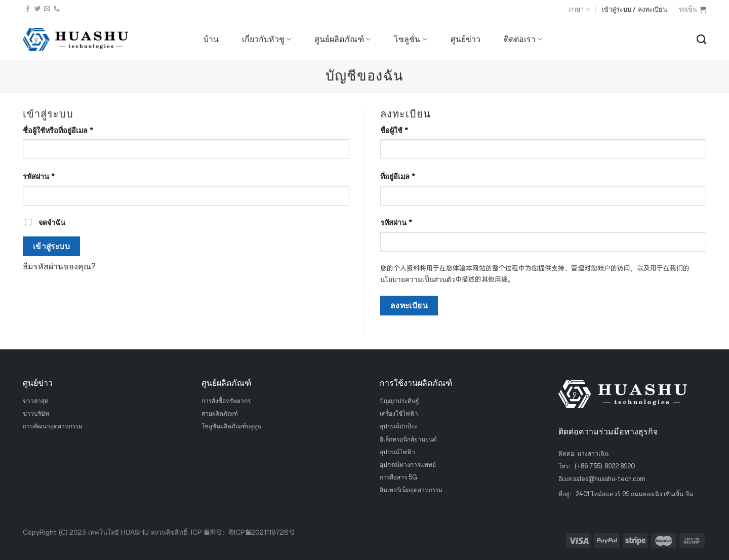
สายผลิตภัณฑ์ (220, 414)
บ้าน (211, 39)
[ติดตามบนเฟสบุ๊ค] (28, 9)
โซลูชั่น (410, 39)
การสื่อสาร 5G (398, 477)
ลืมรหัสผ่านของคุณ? (59, 267)
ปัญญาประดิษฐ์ (399, 401)
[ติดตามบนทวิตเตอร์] (37, 9)
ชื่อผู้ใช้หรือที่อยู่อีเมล (58, 131)
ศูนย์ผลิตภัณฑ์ (342, 39)
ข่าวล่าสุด (36, 401)
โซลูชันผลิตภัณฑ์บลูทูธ (231, 426)
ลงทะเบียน (409, 306)
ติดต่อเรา (523, 39)
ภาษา (579, 9)
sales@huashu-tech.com (609, 479)
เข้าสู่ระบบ (52, 246)
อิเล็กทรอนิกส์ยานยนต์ (408, 439)
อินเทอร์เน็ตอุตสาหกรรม (411, 490)
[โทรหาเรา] (57, 9)
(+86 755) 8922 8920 (605, 466)
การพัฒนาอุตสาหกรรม (53, 426)
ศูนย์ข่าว (465, 39)
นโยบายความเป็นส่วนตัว (418, 279)
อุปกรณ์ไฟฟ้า (397, 452)
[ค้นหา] (701, 39)
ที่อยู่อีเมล (398, 177)
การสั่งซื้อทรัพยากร (226, 401)
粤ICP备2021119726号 (261, 532)
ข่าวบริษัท (36, 414)
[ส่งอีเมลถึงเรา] (47, 9)
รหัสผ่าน (39, 177)
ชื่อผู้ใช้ (394, 131)
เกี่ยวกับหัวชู (267, 39)
